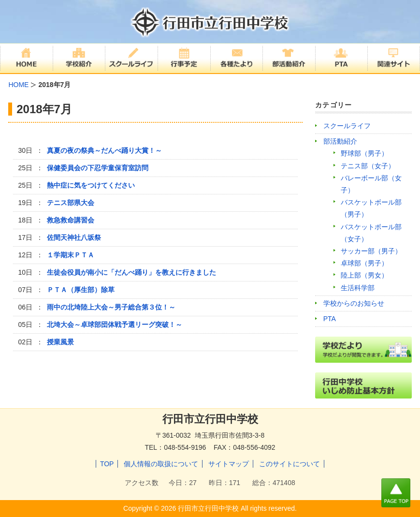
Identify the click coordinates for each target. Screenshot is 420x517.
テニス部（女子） (368, 166)
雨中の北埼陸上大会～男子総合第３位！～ (111, 307)
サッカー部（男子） (371, 251)
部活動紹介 (340, 141)
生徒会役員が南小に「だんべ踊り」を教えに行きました (131, 272)
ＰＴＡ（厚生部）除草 (81, 290)
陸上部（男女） (364, 275)
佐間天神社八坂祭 (74, 237)
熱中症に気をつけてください (91, 185)
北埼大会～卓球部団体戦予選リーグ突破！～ (115, 325)
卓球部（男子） (364, 263)
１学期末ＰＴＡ (71, 255)
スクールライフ (347, 126)
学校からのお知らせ (354, 303)
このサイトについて (290, 464)
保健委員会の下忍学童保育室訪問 (98, 168)
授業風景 (60, 342)
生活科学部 (358, 288)
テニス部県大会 (71, 203)
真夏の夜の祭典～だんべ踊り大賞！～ (104, 150)
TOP (107, 464)
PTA (330, 319)
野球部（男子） (364, 153)
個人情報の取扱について (161, 464)
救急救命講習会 (71, 220)
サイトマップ (229, 464)
